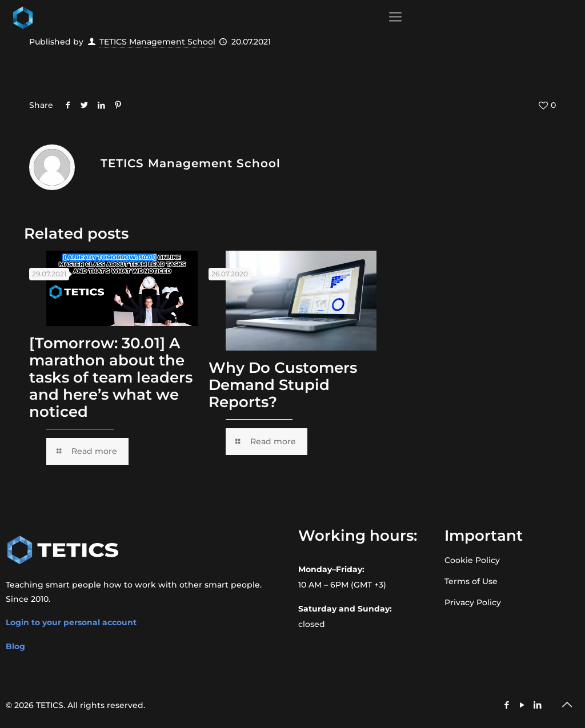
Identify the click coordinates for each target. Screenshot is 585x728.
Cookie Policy (472, 560)
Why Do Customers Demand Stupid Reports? (283, 385)
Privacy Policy (473, 602)
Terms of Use (471, 581)
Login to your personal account (71, 622)
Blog (15, 646)
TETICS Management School (157, 42)
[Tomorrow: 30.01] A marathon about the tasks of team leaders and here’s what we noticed (111, 377)
